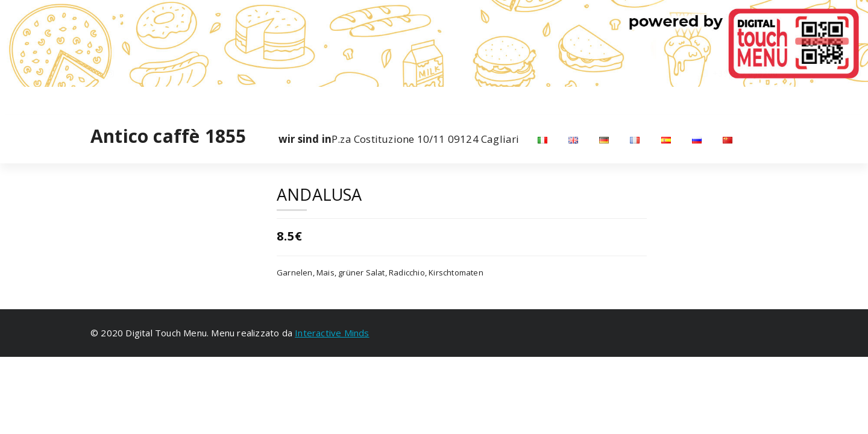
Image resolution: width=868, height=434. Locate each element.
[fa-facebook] (93, 99)
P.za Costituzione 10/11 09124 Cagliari (399, 139)
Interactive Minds (332, 333)
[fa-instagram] (110, 99)
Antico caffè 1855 (168, 136)
